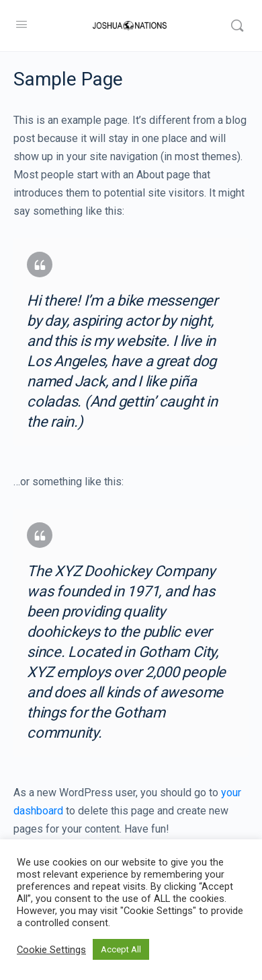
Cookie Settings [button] (51, 950)
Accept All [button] (121, 949)
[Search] (237, 26)
